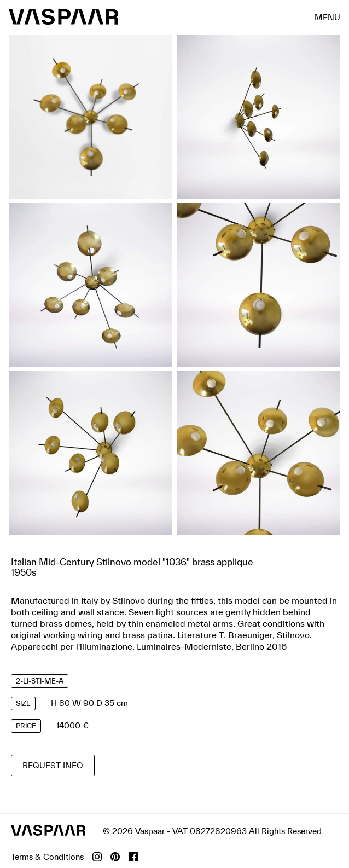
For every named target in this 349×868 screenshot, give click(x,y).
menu (327, 17)
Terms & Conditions (47, 857)
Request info (53, 765)
